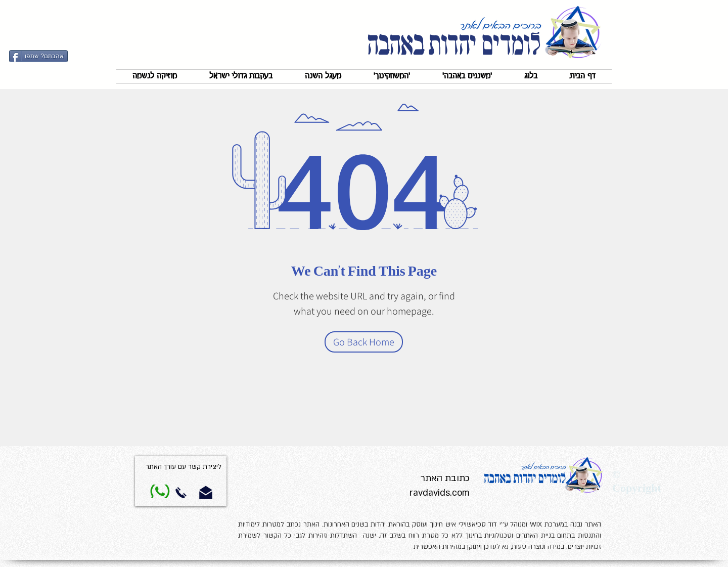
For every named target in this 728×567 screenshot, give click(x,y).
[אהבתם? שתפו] (38, 56)
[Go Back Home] (364, 342)
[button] (467, 77)
